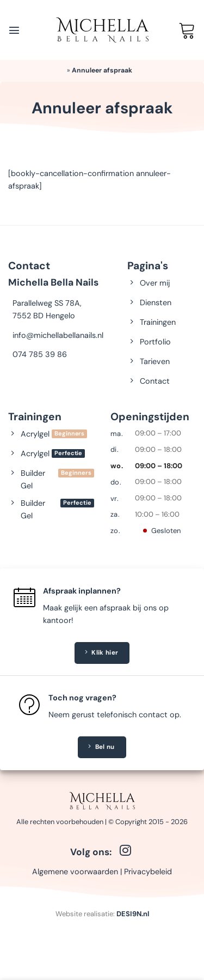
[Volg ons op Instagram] (125, 851)
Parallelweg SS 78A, (47, 303)
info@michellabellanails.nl (58, 335)
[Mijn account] (165, 30)
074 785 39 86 (40, 354)
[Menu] (14, 30)
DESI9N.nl (133, 914)
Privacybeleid (148, 872)
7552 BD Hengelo (44, 316)
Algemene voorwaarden (75, 872)
